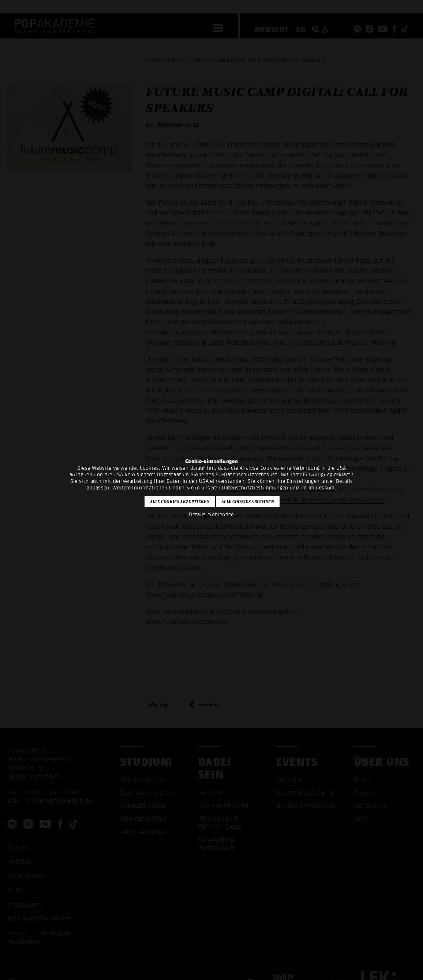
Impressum (322, 488)
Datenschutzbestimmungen (255, 488)
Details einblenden (211, 515)
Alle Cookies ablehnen (248, 502)
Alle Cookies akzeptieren (180, 502)
